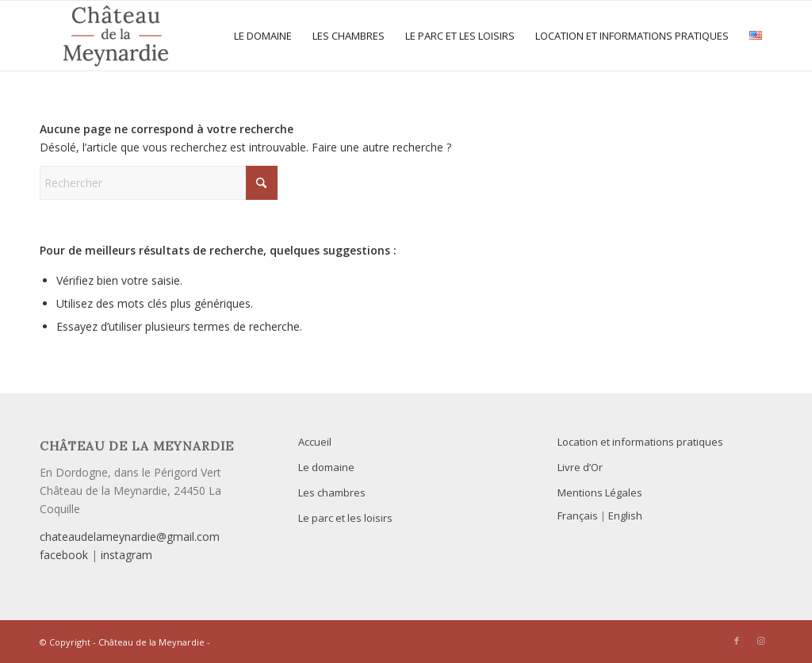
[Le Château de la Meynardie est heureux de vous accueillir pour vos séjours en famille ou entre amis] (116, 36)
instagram (126, 555)
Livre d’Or (580, 467)
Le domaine (326, 467)
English (625, 515)
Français (578, 515)
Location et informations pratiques (640, 442)
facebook (64, 555)
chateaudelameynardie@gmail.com (130, 537)
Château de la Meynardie (151, 642)
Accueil (315, 442)
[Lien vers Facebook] (737, 641)
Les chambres (332, 492)
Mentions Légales (600, 492)
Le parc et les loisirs (345, 518)
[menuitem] (263, 36)
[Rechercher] (159, 183)
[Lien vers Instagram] (760, 641)
